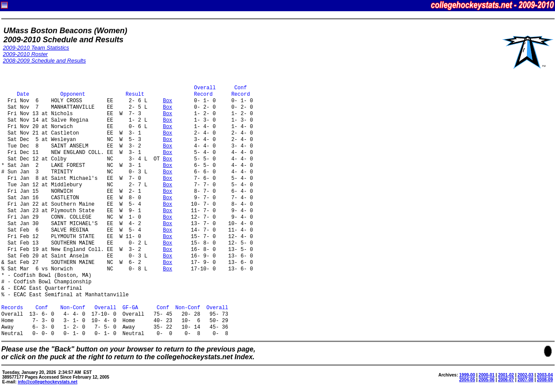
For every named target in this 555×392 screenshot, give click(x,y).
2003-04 (545, 375)
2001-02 (506, 375)
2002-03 (525, 375)
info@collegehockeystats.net (47, 382)
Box (167, 101)
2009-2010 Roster (25, 54)
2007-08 (525, 380)
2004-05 (467, 380)
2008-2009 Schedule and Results (44, 61)
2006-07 (506, 380)
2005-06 (487, 380)
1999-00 (467, 375)
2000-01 (487, 375)
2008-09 (545, 380)
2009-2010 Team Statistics (36, 48)
